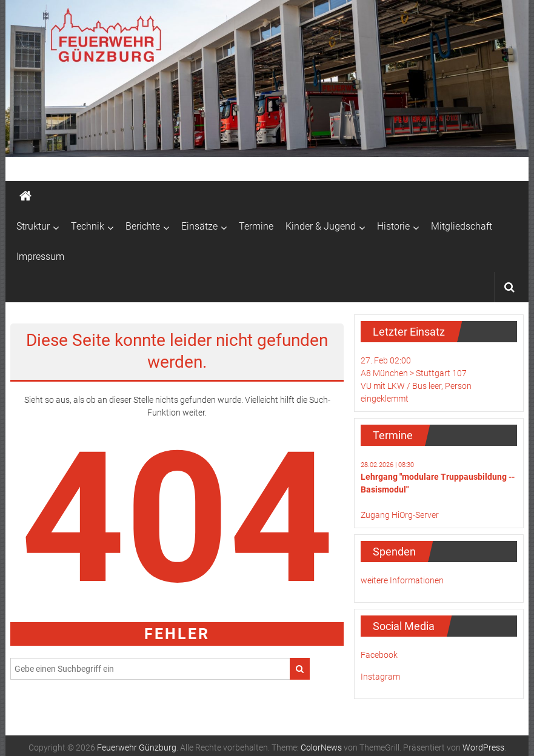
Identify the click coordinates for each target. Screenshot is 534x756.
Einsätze (199, 226)
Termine (256, 226)
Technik (88, 226)
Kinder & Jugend (321, 226)
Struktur (33, 226)
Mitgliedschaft (462, 226)
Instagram (380, 677)
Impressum (40, 257)
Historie (393, 226)
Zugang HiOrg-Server (400, 515)
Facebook (379, 655)
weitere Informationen (402, 580)
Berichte (143, 226)
